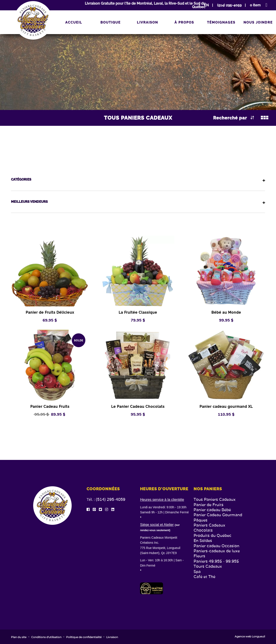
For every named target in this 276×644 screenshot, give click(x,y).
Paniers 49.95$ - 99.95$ (216, 561)
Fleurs (199, 556)
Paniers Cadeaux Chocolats (209, 528)
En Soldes (203, 541)
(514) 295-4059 (111, 499)
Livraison (147, 22)
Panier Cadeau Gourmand (218, 515)
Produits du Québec (212, 535)
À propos (184, 22)
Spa (197, 572)
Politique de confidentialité (84, 637)
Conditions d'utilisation (46, 637)
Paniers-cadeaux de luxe (217, 551)
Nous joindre (258, 22)
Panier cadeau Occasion (216, 546)
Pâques (201, 520)
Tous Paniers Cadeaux (215, 499)
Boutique (111, 22)
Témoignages (221, 22)
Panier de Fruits (209, 505)
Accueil (74, 22)
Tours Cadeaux (208, 566)
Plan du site (19, 637)
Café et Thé (204, 577)
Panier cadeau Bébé (212, 510)
